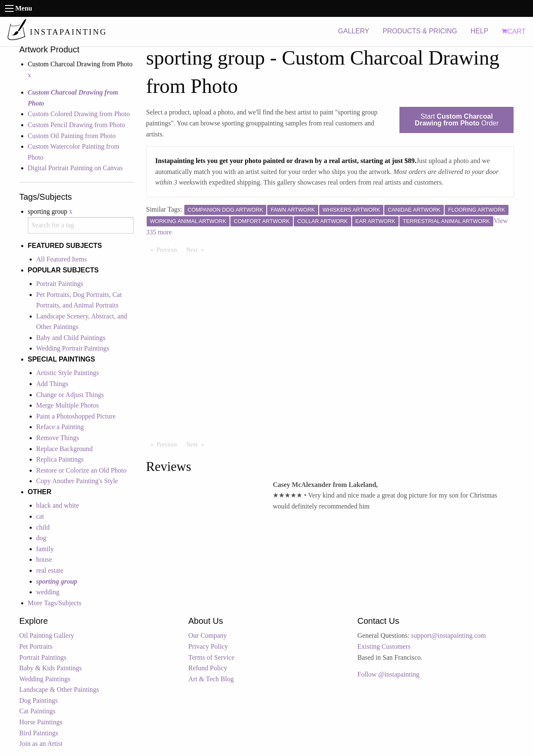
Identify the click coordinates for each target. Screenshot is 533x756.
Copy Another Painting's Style (77, 481)
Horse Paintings (41, 722)
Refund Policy (208, 668)
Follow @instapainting (389, 674)
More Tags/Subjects (55, 603)
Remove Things (58, 438)
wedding (48, 592)
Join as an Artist (41, 744)
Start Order (456, 120)
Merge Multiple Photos (68, 405)
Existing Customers (384, 646)
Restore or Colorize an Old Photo (82, 470)
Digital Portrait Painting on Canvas (75, 168)
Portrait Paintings (60, 284)
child (43, 527)
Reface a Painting (60, 427)
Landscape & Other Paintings (59, 689)
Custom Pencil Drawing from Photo (77, 125)
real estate (50, 570)
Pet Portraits (36, 646)
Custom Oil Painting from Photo (72, 136)
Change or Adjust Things (70, 395)
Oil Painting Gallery (47, 635)
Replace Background (65, 449)
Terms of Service (212, 657)
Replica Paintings (60, 459)
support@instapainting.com (449, 635)
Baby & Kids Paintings (51, 668)
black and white (58, 505)
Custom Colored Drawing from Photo (79, 114)
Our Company (208, 635)
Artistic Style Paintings (68, 373)
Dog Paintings (39, 700)
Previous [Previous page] (169, 249)
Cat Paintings (38, 711)
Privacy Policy (208, 646)
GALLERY (354, 31)
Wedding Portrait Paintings (73, 348)
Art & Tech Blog (211, 679)
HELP (479, 31)
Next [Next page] (197, 249)
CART (514, 31)
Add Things (52, 384)
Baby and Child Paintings (71, 338)
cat (40, 516)
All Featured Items (62, 259)
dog (41, 538)
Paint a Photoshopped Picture (76, 416)
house (44, 559)
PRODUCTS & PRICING (420, 31)
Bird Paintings (39, 733)
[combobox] (81, 225)
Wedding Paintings (45, 679)
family (45, 549)
